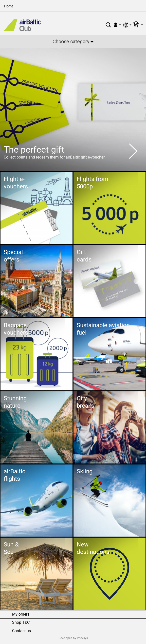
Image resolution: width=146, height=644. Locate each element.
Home (9, 6)
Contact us (21, 631)
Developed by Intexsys (73, 638)
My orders (21, 614)
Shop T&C (21, 623)
